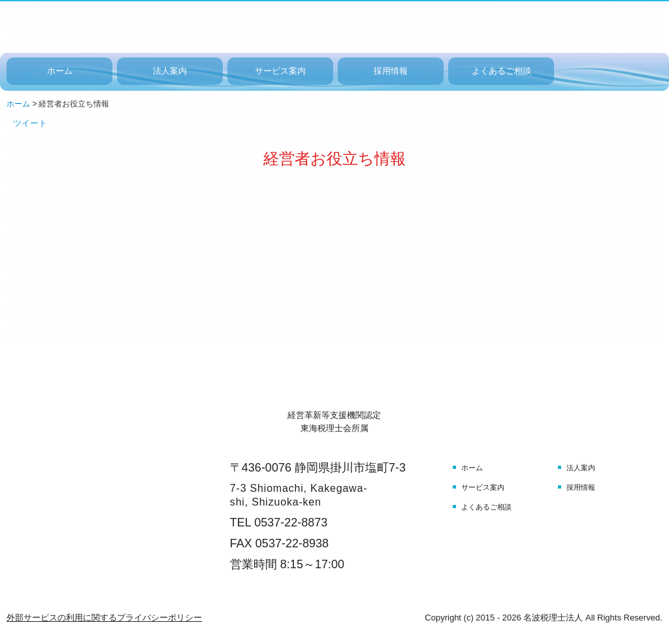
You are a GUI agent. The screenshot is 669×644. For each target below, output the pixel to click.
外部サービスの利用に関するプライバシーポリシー (104, 618)
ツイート (30, 123)
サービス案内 (280, 71)
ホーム (60, 71)
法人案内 (170, 71)
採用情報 (391, 71)
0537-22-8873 (291, 523)
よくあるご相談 (501, 71)
